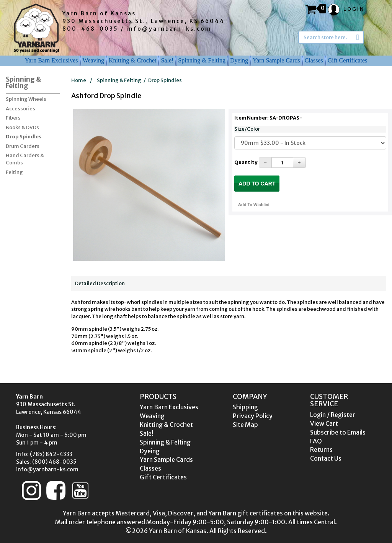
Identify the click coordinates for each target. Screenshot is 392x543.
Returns (321, 449)
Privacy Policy (253, 416)
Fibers (13, 118)
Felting (14, 172)
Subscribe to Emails (338, 432)
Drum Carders (23, 146)
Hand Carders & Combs (25, 159)
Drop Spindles (24, 137)
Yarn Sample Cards (276, 60)
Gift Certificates (348, 60)
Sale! (167, 60)
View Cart (324, 423)
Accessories (20, 109)
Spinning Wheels (26, 99)
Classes (314, 60)
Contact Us (326, 458)
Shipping (245, 407)
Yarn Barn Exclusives (51, 60)
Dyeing (239, 60)
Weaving (93, 60)
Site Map (245, 425)
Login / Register (333, 415)
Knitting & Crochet (132, 60)
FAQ (316, 441)
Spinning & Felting (202, 60)
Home (79, 80)
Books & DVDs (22, 127)
